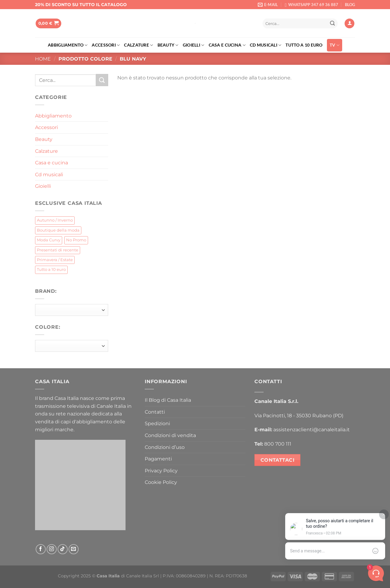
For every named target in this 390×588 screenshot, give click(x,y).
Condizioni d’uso (165, 447)
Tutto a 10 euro (304, 45)
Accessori (106, 45)
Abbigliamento (68, 45)
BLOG (350, 5)
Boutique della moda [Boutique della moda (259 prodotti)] (58, 230)
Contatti (155, 412)
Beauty (168, 45)
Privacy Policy (161, 471)
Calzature (138, 45)
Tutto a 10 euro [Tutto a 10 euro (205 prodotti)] (51, 269)
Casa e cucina (227, 45)
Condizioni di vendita (170, 435)
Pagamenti (158, 459)
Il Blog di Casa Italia (168, 400)
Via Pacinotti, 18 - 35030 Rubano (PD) (299, 416)
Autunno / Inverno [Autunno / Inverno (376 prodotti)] (55, 220)
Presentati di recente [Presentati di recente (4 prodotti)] (58, 250)
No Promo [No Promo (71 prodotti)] (76, 240)
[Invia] (332, 23)
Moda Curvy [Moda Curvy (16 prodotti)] (49, 240)
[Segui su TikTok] (63, 549)
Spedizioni (157, 423)
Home (43, 59)
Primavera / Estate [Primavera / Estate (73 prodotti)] (55, 260)
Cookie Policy (161, 482)
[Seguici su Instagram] (52, 549)
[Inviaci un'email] (74, 549)
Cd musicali (266, 45)
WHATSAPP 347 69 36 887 (313, 5)
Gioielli (194, 45)
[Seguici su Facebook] (41, 549)
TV (335, 45)
